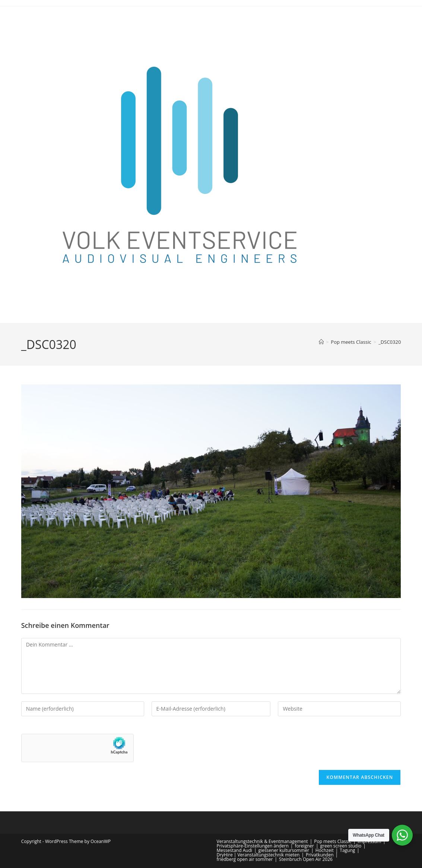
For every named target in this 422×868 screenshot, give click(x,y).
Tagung (347, 850)
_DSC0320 (390, 342)
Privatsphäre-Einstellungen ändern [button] (253, 846)
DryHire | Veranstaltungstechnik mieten (258, 855)
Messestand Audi (235, 850)
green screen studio (341, 846)
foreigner (304, 846)
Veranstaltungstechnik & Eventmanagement (262, 841)
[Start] (321, 342)
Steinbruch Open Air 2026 (306, 859)
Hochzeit (325, 850)
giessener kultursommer (284, 850)
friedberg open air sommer (245, 859)
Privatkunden (320, 855)
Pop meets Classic (333, 841)
